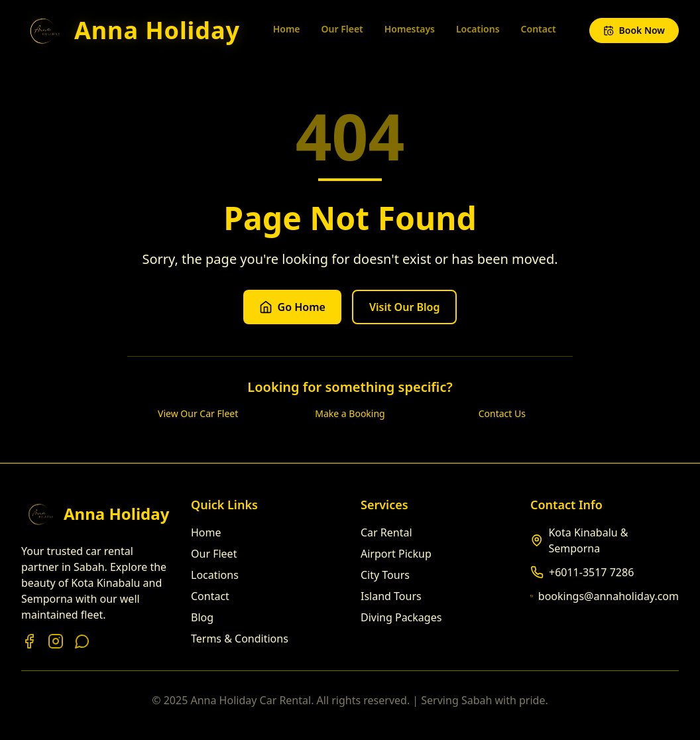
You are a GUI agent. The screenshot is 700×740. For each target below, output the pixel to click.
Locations (478, 29)
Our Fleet (342, 29)
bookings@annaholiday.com (609, 596)
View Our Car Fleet (198, 413)
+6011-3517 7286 (591, 572)
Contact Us (502, 413)
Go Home (292, 307)
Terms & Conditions (240, 639)
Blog (202, 617)
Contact (539, 29)
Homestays (410, 29)
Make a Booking (350, 413)
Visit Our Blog (405, 307)
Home (287, 29)
